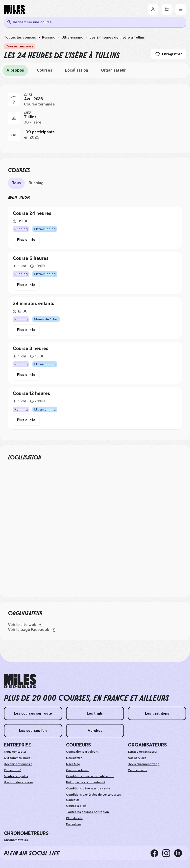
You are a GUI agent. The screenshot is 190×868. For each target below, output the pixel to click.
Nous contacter (15, 752)
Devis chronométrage (144, 764)
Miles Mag (73, 764)
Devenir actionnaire (18, 764)
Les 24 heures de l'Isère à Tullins (117, 37)
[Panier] (167, 9)
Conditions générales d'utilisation (90, 776)
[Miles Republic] (14, 9)
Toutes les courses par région (87, 812)
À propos (15, 70)
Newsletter (74, 758)
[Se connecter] (153, 9)
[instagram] (168, 853)
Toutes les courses (20, 37)
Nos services (137, 758)
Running (49, 37)
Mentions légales (16, 776)
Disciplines (74, 824)
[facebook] (156, 853)
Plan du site (74, 818)
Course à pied (76, 806)
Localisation (77, 70)
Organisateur (113, 70)
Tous (16, 183)
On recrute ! (12, 770)
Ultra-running (72, 37)
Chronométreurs (16, 840)
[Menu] (181, 9)
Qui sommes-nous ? (18, 758)
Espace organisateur (143, 752)
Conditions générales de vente (88, 788)
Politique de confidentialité (86, 782)
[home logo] (20, 681)
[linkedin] (180, 853)
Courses (45, 70)
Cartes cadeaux (77, 770)
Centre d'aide (138, 770)
